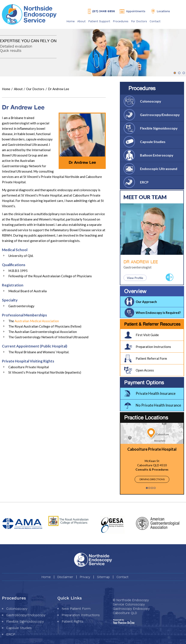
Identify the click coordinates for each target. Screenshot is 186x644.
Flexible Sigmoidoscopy (159, 128)
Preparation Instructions (153, 347)
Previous (168, 277)
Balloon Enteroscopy (157, 155)
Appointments (136, 11)
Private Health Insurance (156, 393)
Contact (155, 21)
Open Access (145, 370)
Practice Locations (146, 417)
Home (71, 21)
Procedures (121, 21)
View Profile (135, 278)
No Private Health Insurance (158, 405)
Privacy (85, 577)
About (81, 21)
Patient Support (99, 21)
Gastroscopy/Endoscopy (160, 115)
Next (171, 277)
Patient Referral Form (151, 358)
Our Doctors (36, 89)
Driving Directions (152, 479)
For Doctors (139, 21)
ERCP (144, 182)
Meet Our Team (145, 197)
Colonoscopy (151, 101)
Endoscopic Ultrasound (159, 169)
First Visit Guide (147, 335)
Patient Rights (72, 621)
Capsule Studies (153, 142)
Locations (163, 11)
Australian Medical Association (37, 321)
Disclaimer (65, 577)
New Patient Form (76, 609)
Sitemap (103, 577)
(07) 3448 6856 (104, 11)
